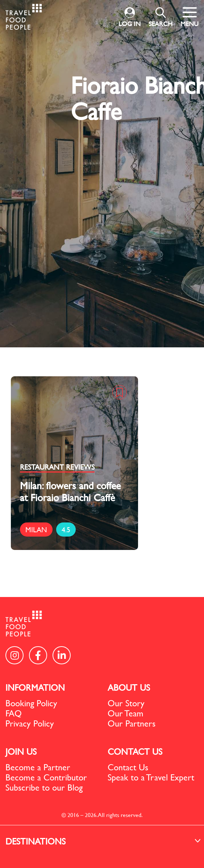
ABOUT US (129, 687)
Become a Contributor (46, 777)
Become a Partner (38, 767)
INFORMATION (35, 687)
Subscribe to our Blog (44, 787)
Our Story (126, 703)
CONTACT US (135, 751)
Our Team (126, 713)
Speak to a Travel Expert (151, 777)
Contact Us (128, 767)
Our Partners (132, 723)
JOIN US (21, 751)
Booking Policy (31, 703)
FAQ (14, 713)
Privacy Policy (30, 723)
